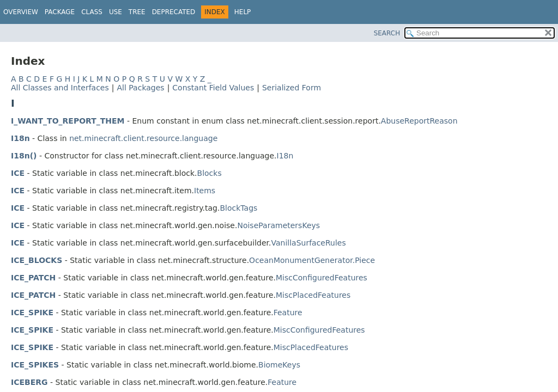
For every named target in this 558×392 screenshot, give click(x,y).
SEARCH (387, 33)
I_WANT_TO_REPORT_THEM (68, 121)
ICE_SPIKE (32, 313)
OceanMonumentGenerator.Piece (312, 260)
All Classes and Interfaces (60, 88)
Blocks (210, 173)
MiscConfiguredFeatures (322, 278)
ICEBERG (29, 382)
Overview (21, 12)
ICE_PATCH (33, 278)
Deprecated (174, 12)
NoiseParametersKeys (278, 225)
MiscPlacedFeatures (313, 295)
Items (205, 191)
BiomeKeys (279, 365)
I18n (20, 138)
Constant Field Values (213, 88)
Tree (137, 12)
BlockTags (238, 208)
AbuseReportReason (419, 121)
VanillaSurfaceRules (308, 243)
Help (243, 12)
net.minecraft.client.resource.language (143, 138)
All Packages (140, 88)
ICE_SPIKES (35, 365)
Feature (288, 313)
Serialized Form (292, 88)
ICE (18, 173)
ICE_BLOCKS (37, 260)
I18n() (24, 156)
